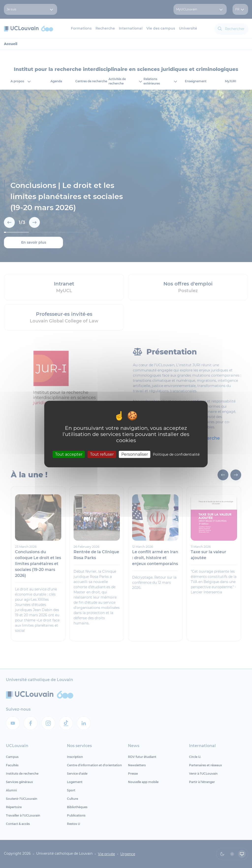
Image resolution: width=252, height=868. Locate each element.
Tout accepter (69, 454)
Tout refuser (102, 454)
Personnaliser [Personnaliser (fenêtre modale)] (135, 454)
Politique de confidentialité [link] (176, 454)
